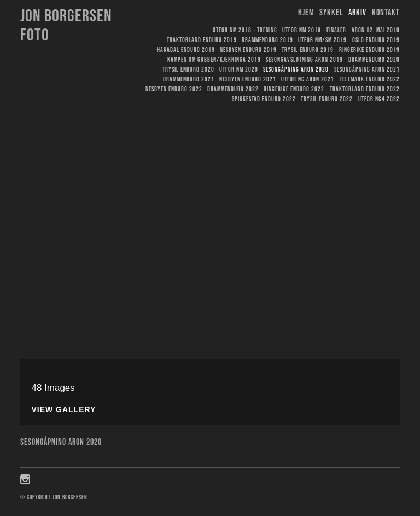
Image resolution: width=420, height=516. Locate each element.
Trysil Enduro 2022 (327, 99)
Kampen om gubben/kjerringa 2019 (214, 60)
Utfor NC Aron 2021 (308, 80)
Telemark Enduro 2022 (370, 80)
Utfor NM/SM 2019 (322, 40)
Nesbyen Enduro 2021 (248, 80)
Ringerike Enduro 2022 (294, 89)
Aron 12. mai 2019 (376, 30)
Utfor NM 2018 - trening (245, 30)
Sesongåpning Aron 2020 (296, 70)
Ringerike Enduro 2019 (369, 50)
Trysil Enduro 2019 (308, 50)
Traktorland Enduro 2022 (365, 89)
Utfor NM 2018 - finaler (314, 30)
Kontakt (386, 13)
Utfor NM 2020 (239, 70)
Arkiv (357, 13)
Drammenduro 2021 (189, 80)
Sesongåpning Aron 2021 (367, 70)
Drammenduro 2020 (374, 60)
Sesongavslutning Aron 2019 (304, 60)
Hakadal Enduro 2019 (186, 50)
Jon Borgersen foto (66, 26)
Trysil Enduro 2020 (188, 70)
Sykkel (331, 13)
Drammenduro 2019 (267, 40)
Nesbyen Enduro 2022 (174, 89)
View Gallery (63, 410)
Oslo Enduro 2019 (376, 40)
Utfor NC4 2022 (379, 99)
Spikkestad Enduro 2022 (264, 99)
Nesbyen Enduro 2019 (248, 50)
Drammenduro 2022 (233, 89)
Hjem (306, 13)
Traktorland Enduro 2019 (202, 40)
